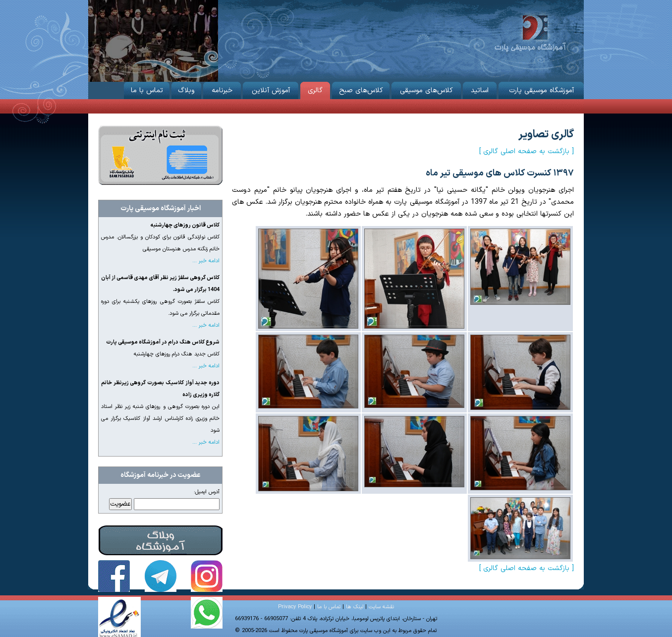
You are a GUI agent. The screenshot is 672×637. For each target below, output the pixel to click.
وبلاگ (186, 89)
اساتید (480, 89)
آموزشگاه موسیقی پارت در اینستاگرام (207, 576)
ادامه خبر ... (206, 261)
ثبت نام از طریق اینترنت (160, 155)
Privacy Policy (295, 607)
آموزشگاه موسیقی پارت (530, 32)
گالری (315, 89)
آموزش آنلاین (271, 89)
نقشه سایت (381, 607)
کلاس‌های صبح (361, 89)
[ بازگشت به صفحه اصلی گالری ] (527, 151)
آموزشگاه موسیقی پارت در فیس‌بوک (114, 576)
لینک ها (355, 607)
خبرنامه (222, 89)
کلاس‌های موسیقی (426, 89)
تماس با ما (147, 89)
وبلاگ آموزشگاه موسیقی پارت (161, 540)
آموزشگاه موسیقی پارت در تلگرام (161, 576)
